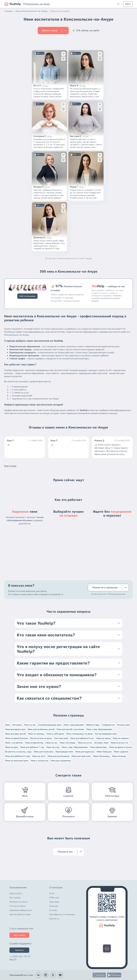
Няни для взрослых (85, 752)
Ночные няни (123, 725)
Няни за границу (36, 734)
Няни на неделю (121, 738)
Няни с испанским (39, 761)
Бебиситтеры (93, 725)
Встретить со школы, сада (18, 752)
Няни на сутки (85, 743)
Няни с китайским (14, 743)
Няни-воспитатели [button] (60, 11)
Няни (8, 725)
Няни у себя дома (55, 734)
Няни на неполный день (17, 761)
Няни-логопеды (68, 743)
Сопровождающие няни (50, 725)
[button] (38, 4)
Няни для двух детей (15, 734)
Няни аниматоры (98, 747)
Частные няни (61, 738)
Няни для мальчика (44, 752)
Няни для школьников (58, 756)
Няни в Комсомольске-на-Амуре (33, 11)
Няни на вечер (119, 756)
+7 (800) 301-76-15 (20, 956)
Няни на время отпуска (121, 747)
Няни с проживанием (74, 725)
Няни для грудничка (61, 761)
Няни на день (12, 747)
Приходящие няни (64, 752)
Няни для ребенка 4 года (18, 756)
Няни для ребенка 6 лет (82, 738)
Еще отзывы (10, 466)
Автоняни (17, 725)
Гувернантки (108, 725)
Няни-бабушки (104, 752)
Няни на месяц (103, 738)
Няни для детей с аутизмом (70, 729)
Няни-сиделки (121, 752)
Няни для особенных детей (41, 729)
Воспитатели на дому (41, 738)
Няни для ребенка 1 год (32, 747)
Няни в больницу (101, 756)
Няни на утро (53, 747)
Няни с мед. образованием (75, 747)
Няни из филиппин (34, 743)
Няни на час (30, 725)
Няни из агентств (119, 743)
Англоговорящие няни (106, 734)
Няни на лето (39, 756)
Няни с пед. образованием (99, 729)
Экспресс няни (101, 743)
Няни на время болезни (17, 738)
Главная (10, 11)
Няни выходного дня (15, 729)
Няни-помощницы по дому (79, 734)
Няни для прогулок (81, 756)
